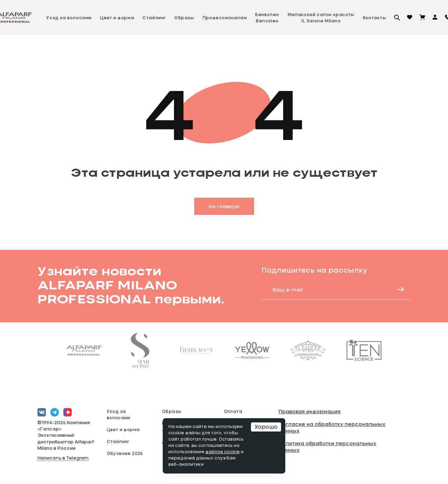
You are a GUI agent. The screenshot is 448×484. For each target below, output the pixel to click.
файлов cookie (223, 452)
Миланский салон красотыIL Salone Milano (321, 17)
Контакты (375, 17)
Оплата (233, 411)
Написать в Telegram (63, 458)
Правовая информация (310, 411)
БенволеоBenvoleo (267, 17)
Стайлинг (154, 17)
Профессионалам (225, 17)
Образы (184, 17)
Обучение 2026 (125, 453)
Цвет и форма (117, 17)
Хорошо (266, 427)
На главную (224, 206)
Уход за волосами (69, 17)
